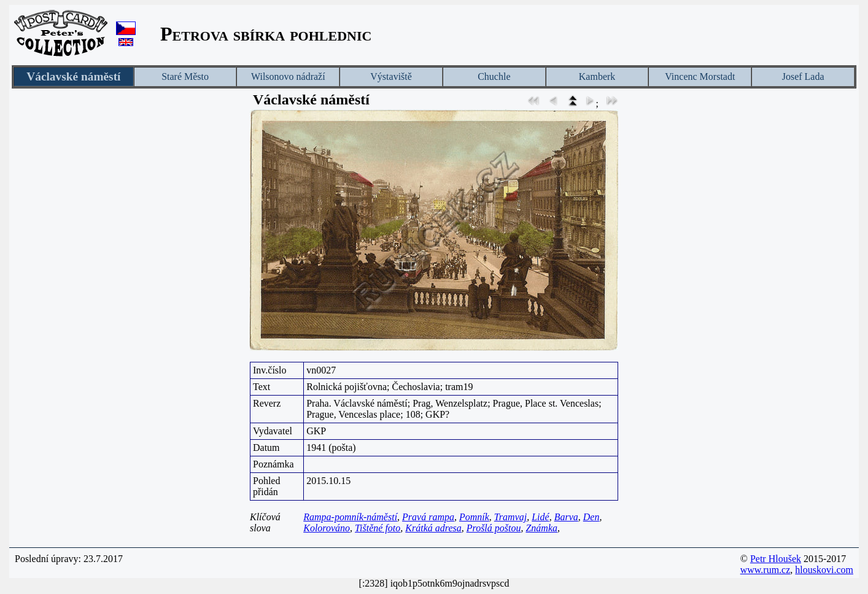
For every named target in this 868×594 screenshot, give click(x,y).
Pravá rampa (428, 517)
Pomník (474, 517)
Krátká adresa (433, 528)
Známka (541, 528)
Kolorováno (327, 528)
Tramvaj (510, 517)
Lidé (540, 517)
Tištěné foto (378, 528)
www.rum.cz (765, 570)
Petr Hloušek (776, 559)
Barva (566, 517)
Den (591, 517)
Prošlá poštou (494, 528)
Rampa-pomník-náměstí (350, 517)
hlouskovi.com (824, 570)
